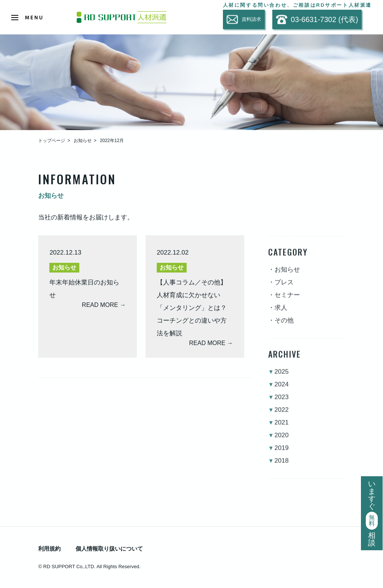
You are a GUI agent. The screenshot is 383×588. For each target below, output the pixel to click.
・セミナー (284, 301)
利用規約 (49, 549)
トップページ (52, 141)
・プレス (281, 288)
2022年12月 (112, 141)
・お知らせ (284, 276)
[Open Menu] (27, 18)
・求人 (278, 314)
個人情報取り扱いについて (109, 549)
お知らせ (83, 141)
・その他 (281, 327)
